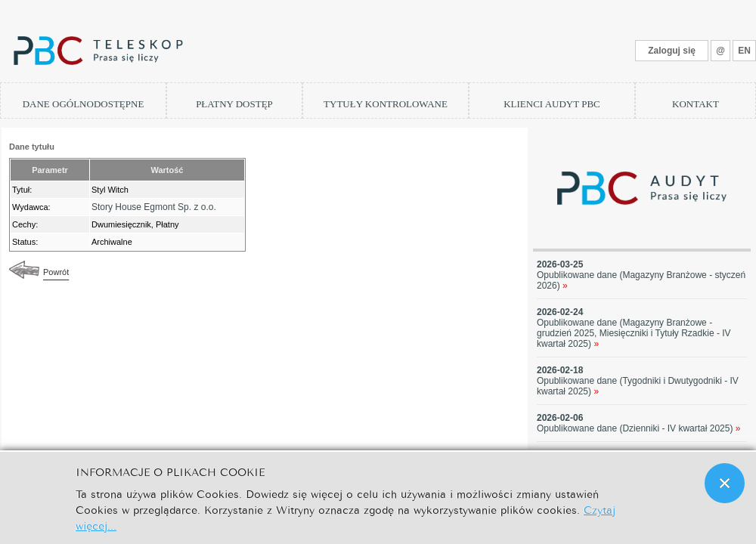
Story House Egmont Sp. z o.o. (154, 207)
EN (744, 51)
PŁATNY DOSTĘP (234, 104)
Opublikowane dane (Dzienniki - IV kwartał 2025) (639, 428)
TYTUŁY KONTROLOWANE (386, 104)
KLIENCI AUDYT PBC (552, 104)
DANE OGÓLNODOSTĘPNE (84, 104)
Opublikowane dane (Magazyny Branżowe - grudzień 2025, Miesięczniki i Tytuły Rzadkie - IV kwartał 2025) (634, 333)
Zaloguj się (672, 51)
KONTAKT (696, 104)
